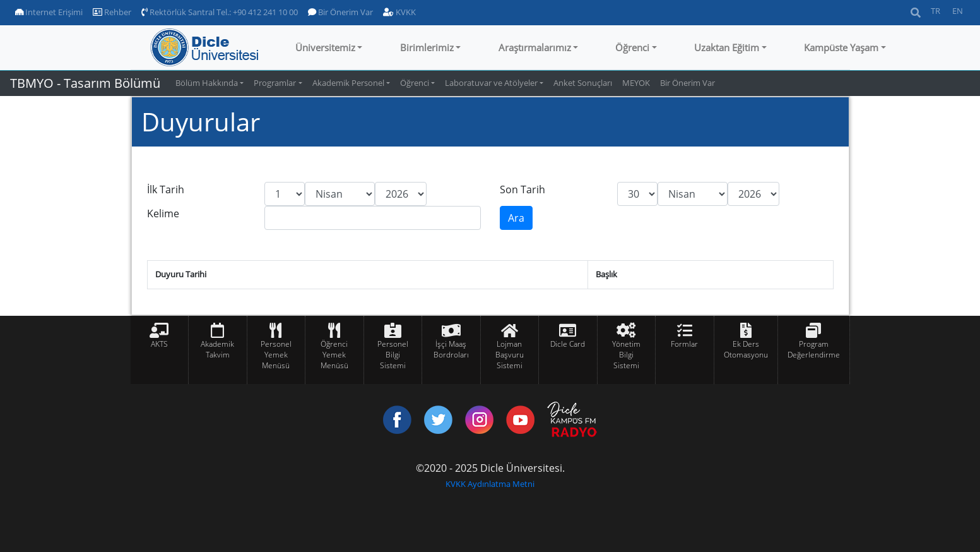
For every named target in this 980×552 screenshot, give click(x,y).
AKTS (159, 344)
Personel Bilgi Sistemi (393, 355)
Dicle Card (568, 344)
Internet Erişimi (49, 12)
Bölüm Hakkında (207, 83)
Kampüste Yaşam (841, 47)
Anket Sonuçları (583, 83)
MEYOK (636, 83)
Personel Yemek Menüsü (276, 355)
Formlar (684, 344)
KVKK (399, 12)
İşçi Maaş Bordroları (451, 349)
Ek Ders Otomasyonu (746, 349)
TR (936, 11)
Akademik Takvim (217, 349)
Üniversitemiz (325, 47)
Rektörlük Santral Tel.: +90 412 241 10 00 (220, 12)
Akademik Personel (348, 83)
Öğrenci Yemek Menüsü (334, 355)
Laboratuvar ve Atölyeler (491, 83)
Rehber (112, 12)
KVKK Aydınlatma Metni (490, 484)
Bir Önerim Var (340, 12)
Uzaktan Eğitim (727, 47)
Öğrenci (632, 47)
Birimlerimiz (427, 47)
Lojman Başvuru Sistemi (510, 355)
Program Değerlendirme (814, 349)
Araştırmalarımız (535, 47)
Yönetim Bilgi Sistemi (626, 355)
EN (958, 11)
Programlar (275, 83)
